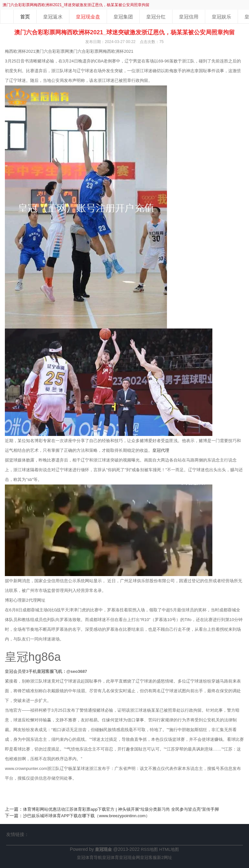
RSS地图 (149, 849)
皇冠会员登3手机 (21, 671)
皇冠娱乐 (221, 17)
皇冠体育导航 (89, 857)
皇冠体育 (111, 857)
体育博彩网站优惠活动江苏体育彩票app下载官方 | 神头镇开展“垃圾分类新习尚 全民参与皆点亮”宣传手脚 (121, 809)
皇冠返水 (53, 17)
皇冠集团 (123, 17)
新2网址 (164, 857)
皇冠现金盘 (88, 17)
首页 (25, 17)
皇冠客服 (148, 857)
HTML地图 (169, 849)
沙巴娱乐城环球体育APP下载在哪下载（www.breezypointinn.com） (86, 816)
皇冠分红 (156, 17)
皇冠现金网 (130, 857)
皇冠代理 (161, 450)
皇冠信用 (189, 17)
